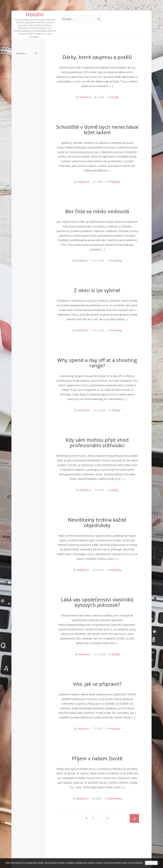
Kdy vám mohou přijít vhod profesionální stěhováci (97, 443)
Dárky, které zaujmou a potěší (97, 57)
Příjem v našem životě (97, 758)
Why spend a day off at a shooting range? (97, 363)
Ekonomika (115, 798)
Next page (134, 819)
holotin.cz (85, 97)
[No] (159, 863)
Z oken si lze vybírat (97, 290)
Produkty (115, 182)
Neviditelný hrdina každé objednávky (97, 522)
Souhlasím (151, 863)
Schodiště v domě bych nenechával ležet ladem (97, 130)
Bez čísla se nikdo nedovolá (97, 211)
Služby (115, 97)
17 (108, 817)
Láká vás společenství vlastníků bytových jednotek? (97, 602)
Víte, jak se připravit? (97, 684)
